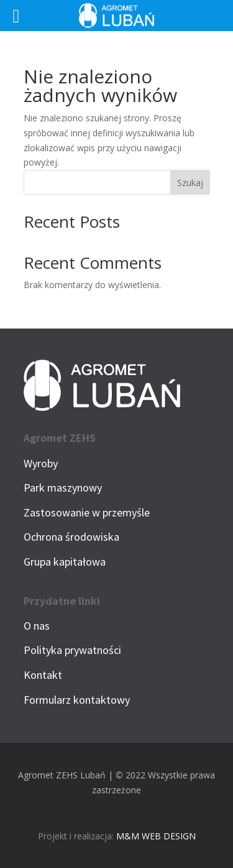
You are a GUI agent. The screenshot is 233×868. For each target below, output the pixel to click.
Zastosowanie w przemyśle (87, 512)
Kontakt (43, 675)
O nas (37, 626)
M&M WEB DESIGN (156, 836)
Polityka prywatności (72, 650)
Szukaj (190, 183)
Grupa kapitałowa (65, 562)
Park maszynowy (63, 488)
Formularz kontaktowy (77, 700)
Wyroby (41, 463)
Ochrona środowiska (71, 537)
